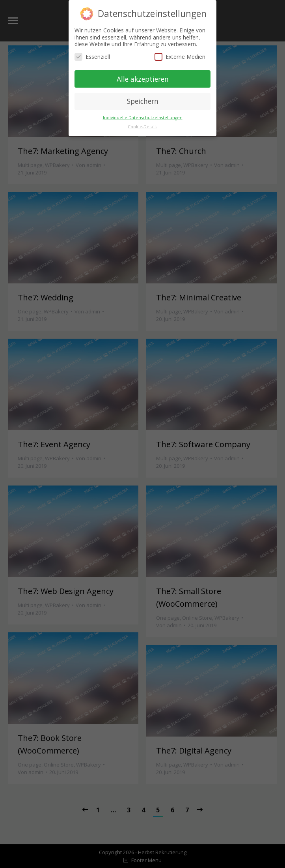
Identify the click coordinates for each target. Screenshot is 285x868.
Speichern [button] (143, 101)
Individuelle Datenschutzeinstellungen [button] (143, 118)
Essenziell (92, 57)
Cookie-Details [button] (142, 127)
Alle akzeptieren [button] (143, 79)
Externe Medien (180, 57)
